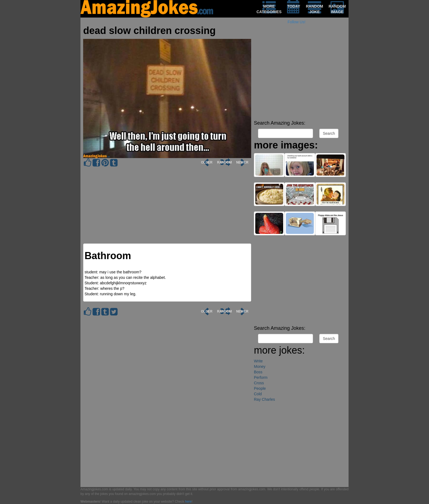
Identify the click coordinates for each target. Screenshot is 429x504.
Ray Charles (264, 399)
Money (260, 366)
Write (258, 361)
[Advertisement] (300, 79)
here (188, 502)
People (260, 388)
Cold (258, 394)
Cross (259, 383)
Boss (258, 372)
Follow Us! (296, 22)
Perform (261, 377)
